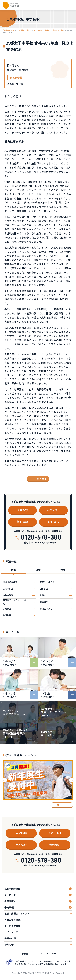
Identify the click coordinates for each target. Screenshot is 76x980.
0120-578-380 (41, 537)
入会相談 (22, 510)
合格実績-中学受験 (24, 30)
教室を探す (10, 901)
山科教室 (44, 589)
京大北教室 (8, 589)
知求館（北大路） (48, 582)
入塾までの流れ (12, 920)
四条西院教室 (9, 595)
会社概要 (24, 953)
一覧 (57, 805)
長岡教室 (44, 602)
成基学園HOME (9, 30)
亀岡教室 (7, 615)
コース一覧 (10, 895)
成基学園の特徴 (12, 889)
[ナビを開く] (71, 5)
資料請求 (54, 522)
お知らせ (9, 945)
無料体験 (22, 522)
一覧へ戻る (41, 479)
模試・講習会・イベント (17, 914)
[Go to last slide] (4, 780)
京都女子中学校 (58, 30)
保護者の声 (10, 938)
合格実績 (9, 907)
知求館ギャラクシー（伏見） (14, 602)
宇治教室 (7, 608)
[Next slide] (72, 780)
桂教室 (43, 595)
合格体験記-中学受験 (42, 30)
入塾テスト (54, 510)
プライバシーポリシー (46, 953)
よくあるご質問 (12, 926)
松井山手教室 (46, 608)
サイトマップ (11, 932)
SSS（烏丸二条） (11, 582)
